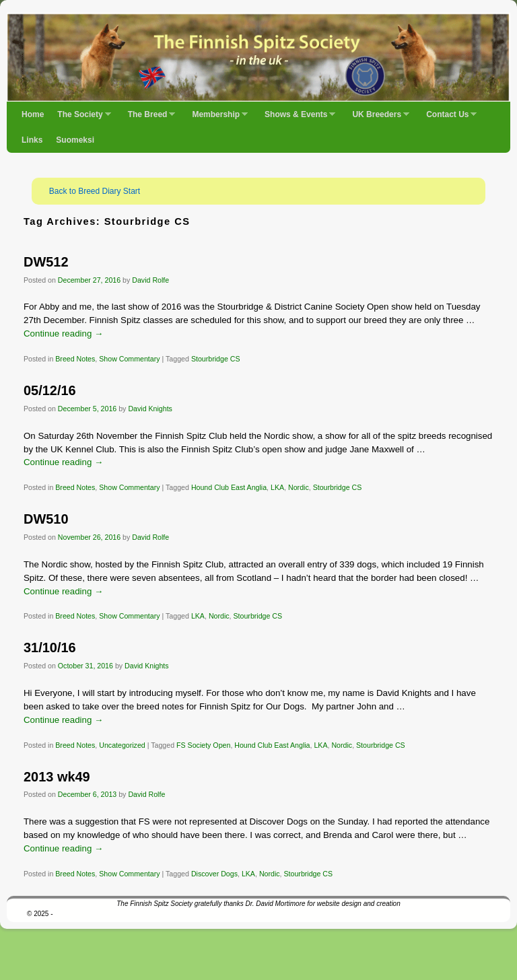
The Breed (148, 118)
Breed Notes (75, 359)
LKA (277, 487)
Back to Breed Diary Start (95, 191)
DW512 (46, 262)
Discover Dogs (214, 874)
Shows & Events (297, 118)
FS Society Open (203, 745)
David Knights (150, 409)
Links (32, 140)
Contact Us (448, 118)
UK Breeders (377, 118)
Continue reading (63, 334)
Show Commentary (129, 359)
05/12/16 (50, 390)
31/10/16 (50, 647)
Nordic (299, 487)
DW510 (46, 519)
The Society (80, 118)
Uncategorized (122, 745)
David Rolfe (150, 280)
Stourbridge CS (216, 359)
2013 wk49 (57, 777)
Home (33, 114)
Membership (216, 118)
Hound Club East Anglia (229, 487)
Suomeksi (75, 140)
